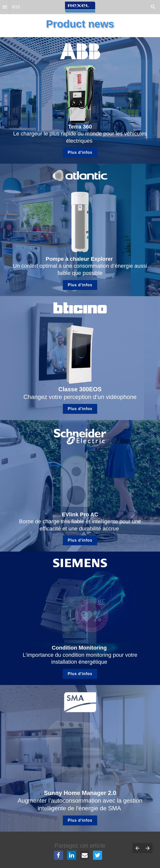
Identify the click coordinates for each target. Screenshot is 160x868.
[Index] (5, 7)
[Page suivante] (148, 848)
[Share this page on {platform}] (58, 855)
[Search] (153, 7)
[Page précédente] (137, 848)
